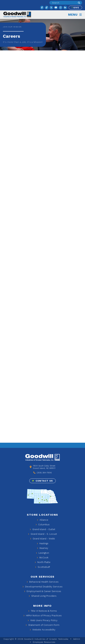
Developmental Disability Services (42, 587)
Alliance (43, 520)
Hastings (43, 543)
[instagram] (61, 8)
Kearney (43, 548)
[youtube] (56, 8)
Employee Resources (44, 642)
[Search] (79, 3)
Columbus (43, 525)
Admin (77, 639)
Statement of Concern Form (42, 625)
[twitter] (51, 8)
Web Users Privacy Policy (43, 620)
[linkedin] (65, 8)
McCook (43, 558)
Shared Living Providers (43, 596)
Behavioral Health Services (43, 582)
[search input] (63, 3)
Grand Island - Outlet (42, 529)
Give (75, 8)
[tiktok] (47, 8)
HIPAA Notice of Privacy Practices (42, 616)
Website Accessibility (43, 630)
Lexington (42, 553)
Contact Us (42, 481)
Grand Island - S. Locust (42, 534)
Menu (75, 15)
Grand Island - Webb (42, 539)
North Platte (43, 562)
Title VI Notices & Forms (42, 611)
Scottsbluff (42, 567)
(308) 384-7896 (42, 473)
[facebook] (42, 8)
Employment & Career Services (43, 591)
